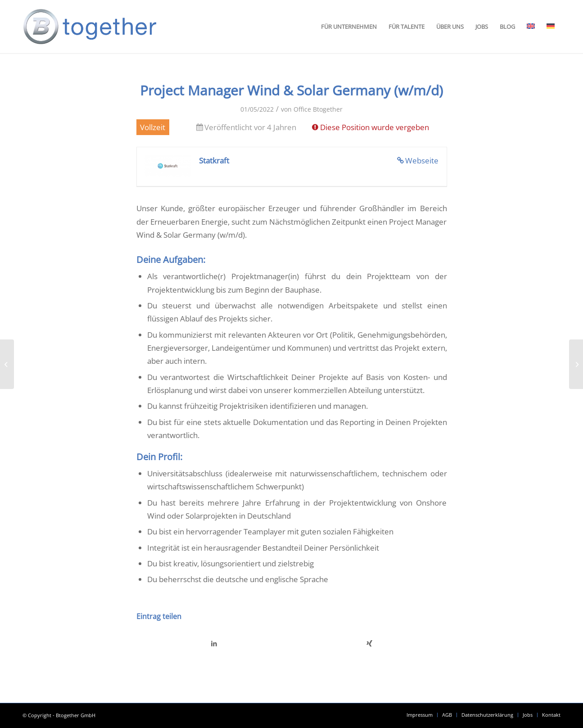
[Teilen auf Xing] (369, 643)
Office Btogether (318, 109)
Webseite (422, 161)
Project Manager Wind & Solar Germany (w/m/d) (291, 90)
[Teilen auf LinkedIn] (214, 643)
